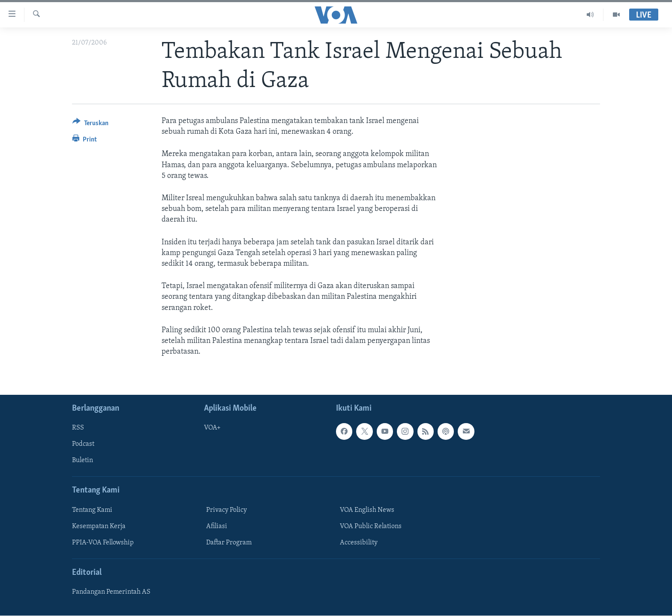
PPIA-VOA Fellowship (103, 543)
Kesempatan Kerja (99, 526)
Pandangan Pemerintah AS (111, 592)
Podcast (83, 445)
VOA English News (367, 510)
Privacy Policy (226, 510)
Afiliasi (217, 526)
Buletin (82, 461)
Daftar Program (229, 543)
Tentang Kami (92, 510)
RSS (78, 428)
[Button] (90, 125)
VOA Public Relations (371, 526)
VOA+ (212, 428)
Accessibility (359, 543)
